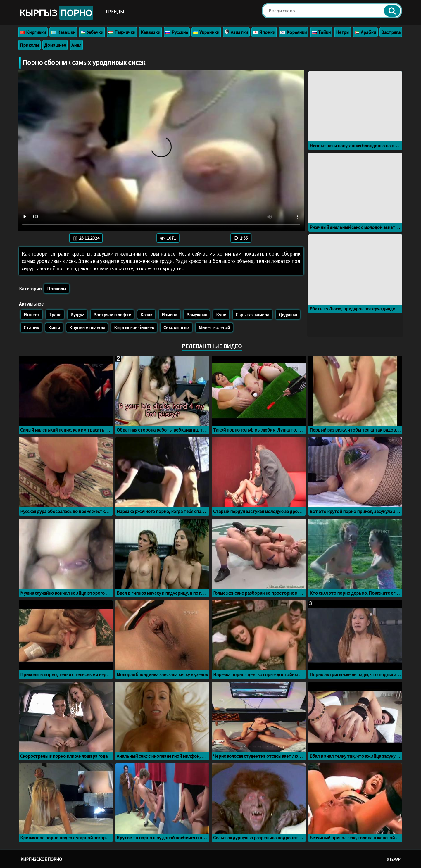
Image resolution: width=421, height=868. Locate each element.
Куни (221, 315)
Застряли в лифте (112, 315)
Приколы (29, 45)
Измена (169, 315)
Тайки (321, 32)
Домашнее (55, 45)
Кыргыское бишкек (134, 327)
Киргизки (33, 32)
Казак (146, 315)
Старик (31, 327)
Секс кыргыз (176, 327)
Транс (55, 315)
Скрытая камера (252, 315)
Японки (264, 32)
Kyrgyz (77, 315)
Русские (177, 32)
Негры (343, 32)
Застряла (391, 32)
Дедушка (288, 315)
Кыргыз (56, 13)
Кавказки (150, 32)
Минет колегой (214, 327)
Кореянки (294, 32)
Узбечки (92, 32)
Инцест (32, 315)
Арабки (365, 32)
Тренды (115, 11)
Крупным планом (87, 327)
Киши (54, 327)
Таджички (122, 32)
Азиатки (236, 32)
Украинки (206, 32)
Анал (76, 45)
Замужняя (197, 315)
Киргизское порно (41, 859)
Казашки (63, 32)
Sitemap (394, 859)
